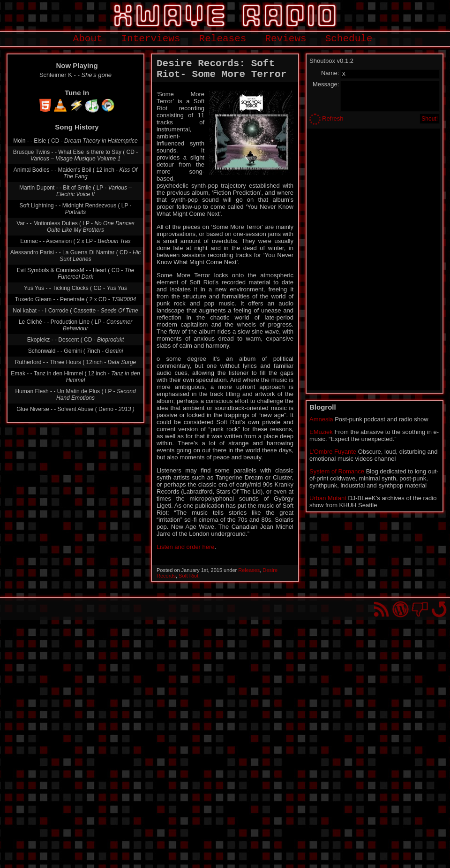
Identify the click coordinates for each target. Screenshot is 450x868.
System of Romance (337, 471)
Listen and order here (186, 547)
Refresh (333, 118)
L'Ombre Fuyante (333, 452)
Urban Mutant (328, 498)
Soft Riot (188, 576)
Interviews (151, 39)
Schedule (349, 39)
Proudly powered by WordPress (401, 609)
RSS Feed (381, 609)
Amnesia (321, 419)
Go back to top (439, 609)
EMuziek (321, 432)
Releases (223, 39)
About (88, 39)
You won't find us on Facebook (420, 609)
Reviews (285, 39)
